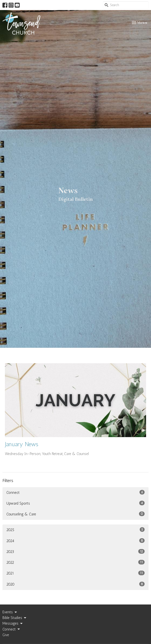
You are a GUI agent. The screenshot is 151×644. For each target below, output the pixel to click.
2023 (75, 551)
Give (6, 635)
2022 (75, 562)
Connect (75, 492)
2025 (75, 530)
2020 (75, 584)
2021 (75, 573)
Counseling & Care (75, 514)
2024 (75, 541)
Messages (13, 624)
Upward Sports (75, 503)
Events (10, 612)
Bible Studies (15, 618)
